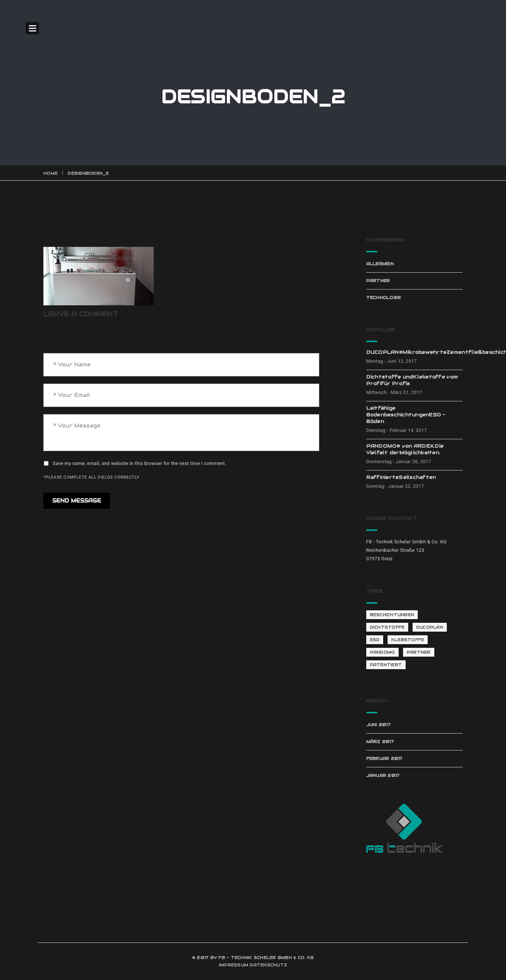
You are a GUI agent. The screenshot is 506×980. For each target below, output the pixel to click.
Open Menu (32, 28)
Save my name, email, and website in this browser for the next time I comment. (139, 463)
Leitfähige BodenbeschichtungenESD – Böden (406, 415)
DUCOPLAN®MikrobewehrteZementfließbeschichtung (415, 352)
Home (51, 173)
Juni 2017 (378, 725)
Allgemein (380, 264)
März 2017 (380, 742)
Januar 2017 (383, 775)
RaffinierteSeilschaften (401, 477)
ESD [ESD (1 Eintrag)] (375, 640)
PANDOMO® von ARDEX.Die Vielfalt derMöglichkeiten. (405, 449)
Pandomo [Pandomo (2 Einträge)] (383, 652)
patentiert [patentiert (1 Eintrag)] (386, 665)
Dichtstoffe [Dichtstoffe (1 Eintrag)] (387, 627)
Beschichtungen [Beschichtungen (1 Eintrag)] (392, 615)
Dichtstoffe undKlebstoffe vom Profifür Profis (412, 380)
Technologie (384, 298)
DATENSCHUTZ (268, 965)
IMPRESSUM (234, 965)
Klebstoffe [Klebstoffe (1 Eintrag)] (408, 640)
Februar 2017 (384, 759)
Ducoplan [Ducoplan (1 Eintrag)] (430, 627)
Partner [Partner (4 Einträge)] (419, 652)
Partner (378, 281)
